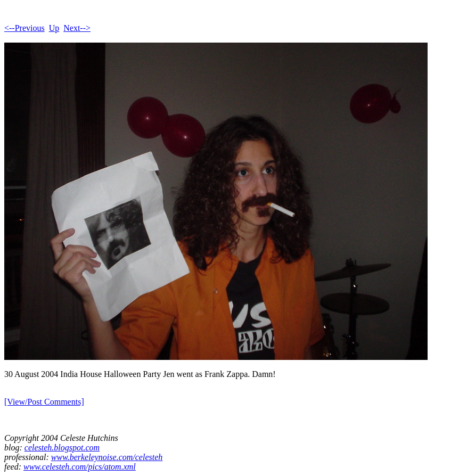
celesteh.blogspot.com (62, 448)
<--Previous (24, 28)
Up (54, 28)
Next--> (77, 28)
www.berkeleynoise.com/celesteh (107, 457)
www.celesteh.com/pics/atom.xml (80, 467)
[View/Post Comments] (44, 402)
